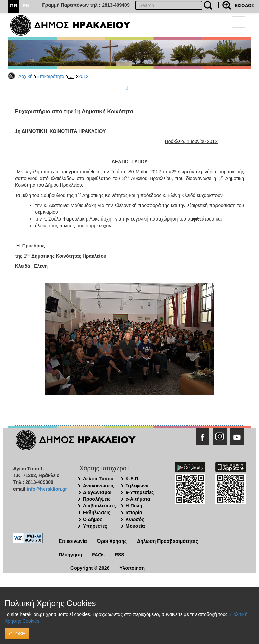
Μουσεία (135, 526)
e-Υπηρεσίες (140, 492)
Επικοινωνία (73, 541)
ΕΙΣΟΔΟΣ (244, 6)
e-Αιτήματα (138, 499)
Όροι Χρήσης (112, 541)
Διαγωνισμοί (97, 492)
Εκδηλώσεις (97, 513)
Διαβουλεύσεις (99, 506)
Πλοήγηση (70, 555)
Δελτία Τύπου (98, 479)
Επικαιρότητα (51, 76)
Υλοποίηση (132, 568)
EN (26, 6)
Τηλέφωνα (137, 486)
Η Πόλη (134, 506)
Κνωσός (135, 519)
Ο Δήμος (93, 519)
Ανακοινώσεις (99, 486)
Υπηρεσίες (95, 526)
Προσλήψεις (97, 499)
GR (14, 6)
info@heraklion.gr (47, 489)
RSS (120, 555)
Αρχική (25, 76)
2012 (83, 76)
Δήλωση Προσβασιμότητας (167, 541)
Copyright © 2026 (90, 568)
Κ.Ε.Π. (133, 479)
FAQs (98, 555)
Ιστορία (134, 513)
